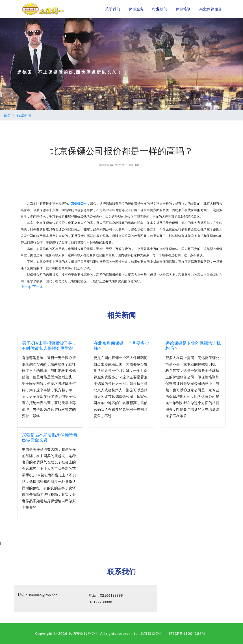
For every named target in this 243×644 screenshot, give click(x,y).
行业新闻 (160, 9)
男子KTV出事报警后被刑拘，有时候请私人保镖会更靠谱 (49, 346)
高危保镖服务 (211, 9)
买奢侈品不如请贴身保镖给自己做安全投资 (50, 437)
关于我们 (113, 9)
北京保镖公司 (152, 633)
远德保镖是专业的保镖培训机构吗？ (193, 346)
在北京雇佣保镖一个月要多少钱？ (121, 346)
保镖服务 (136, 9)
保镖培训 (183, 9)
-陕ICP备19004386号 (187, 633)
